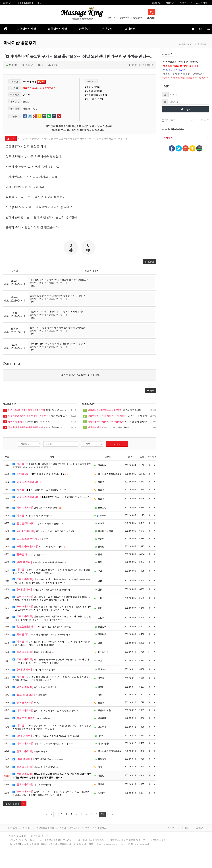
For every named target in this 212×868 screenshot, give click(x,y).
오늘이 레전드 (30, 751)
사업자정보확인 (158, 840)
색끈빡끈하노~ (29, 554)
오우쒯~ (31, 539)
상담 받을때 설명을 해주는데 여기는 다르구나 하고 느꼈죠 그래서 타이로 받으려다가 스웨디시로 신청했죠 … (52, 678)
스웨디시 (112, 17)
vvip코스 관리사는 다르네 (40, 422)
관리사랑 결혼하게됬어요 (36, 767)
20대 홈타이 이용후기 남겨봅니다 (39, 562)
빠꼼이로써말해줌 (33, 652)
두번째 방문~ (31, 695)
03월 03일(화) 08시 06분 (29, 3)
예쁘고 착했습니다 (40, 427)
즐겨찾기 (7, 3)
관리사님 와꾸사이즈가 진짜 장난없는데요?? (45, 710)
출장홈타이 (138, 17)
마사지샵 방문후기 (20, 43)
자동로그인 (168, 120)
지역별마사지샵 (26, 29)
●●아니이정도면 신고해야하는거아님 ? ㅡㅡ (42, 490)
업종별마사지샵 (57, 29)
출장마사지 (125, 17)
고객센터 (130, 29)
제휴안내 (184, 3)
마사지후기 (169, 138)
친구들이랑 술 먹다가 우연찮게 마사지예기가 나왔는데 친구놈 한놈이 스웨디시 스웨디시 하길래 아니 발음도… (51, 643)
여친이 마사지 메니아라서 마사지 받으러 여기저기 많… (57, 311)
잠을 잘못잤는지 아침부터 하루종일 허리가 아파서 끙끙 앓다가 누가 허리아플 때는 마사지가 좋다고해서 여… (52, 618)
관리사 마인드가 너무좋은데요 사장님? (43, 531)
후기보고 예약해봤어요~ (35, 687)
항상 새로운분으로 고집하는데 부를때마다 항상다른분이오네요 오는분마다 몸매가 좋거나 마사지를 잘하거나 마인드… (52, 608)
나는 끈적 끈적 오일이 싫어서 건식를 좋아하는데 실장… (57, 343)
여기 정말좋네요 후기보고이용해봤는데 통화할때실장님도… (59, 280)
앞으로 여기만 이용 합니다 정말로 (42, 627)
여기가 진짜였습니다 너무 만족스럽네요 (41, 634)
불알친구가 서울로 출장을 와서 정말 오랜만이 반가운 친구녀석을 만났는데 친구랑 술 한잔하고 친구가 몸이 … (52, 776)
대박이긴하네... (33, 718)
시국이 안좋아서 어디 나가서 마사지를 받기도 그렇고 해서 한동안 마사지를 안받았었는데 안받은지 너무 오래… (52, 727)
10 (102, 814)
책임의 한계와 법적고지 (97, 828)
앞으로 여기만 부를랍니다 (38, 523)
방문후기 (84, 29)
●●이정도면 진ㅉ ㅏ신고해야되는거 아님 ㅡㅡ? (51, 498)
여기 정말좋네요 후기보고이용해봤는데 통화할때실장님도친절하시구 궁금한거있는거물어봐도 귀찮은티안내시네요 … (51, 598)
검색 (117, 444)
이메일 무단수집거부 (70, 828)
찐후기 (26, 703)
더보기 (33, 286)
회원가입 (156, 3)
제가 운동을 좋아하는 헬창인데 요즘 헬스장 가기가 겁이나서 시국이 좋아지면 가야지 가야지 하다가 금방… (52, 661)
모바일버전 (201, 828)
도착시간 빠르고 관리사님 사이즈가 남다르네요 (46, 736)
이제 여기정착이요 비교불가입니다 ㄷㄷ (43, 743)
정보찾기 (170, 3)
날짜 (130, 457)
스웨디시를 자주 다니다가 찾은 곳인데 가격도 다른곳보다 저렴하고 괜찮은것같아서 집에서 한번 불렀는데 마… (51, 793)
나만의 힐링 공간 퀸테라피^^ (34, 516)
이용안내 (172, 828)
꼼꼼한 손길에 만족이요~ (40, 416)
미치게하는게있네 (32, 784)
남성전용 (151, 17)
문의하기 (186, 828)
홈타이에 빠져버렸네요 (34, 670)
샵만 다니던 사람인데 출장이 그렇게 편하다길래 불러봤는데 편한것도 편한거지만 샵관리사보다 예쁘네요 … (51, 571)
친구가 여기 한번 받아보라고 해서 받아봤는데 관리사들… (58, 327)
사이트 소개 (11, 828)
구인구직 (107, 29)
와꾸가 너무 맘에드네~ (39, 546)
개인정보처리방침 (45, 828)
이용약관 (27, 828)
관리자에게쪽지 (202, 3)
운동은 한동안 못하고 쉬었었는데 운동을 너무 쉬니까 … (57, 295)
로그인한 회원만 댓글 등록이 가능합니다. (79, 375)
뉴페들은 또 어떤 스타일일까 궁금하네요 (42, 589)
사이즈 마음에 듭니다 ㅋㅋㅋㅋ (38, 759)
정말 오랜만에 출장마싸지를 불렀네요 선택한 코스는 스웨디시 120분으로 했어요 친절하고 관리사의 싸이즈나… (51, 581)
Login (185, 109)
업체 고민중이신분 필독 (37, 508)
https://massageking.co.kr (109, 844)
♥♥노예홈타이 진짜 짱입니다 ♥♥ (40, 474)
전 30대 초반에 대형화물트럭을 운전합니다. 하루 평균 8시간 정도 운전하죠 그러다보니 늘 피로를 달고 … (52, 465)
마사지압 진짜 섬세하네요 (40, 410)
